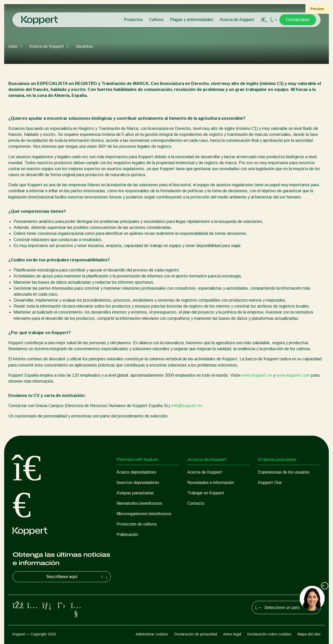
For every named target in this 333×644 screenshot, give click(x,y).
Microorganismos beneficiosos (144, 514)
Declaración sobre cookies (269, 634)
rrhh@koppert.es (187, 406)
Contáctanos (298, 20)
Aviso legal (232, 634)
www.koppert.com (293, 375)
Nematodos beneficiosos (139, 503)
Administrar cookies (152, 634)
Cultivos (156, 20)
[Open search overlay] (264, 20)
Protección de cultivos (137, 524)
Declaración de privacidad (196, 634)
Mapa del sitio (309, 634)
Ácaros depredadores (136, 472)
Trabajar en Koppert (206, 493)
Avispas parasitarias (135, 493)
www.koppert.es (257, 375)
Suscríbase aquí (78, 577)
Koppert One (270, 483)
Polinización (127, 535)
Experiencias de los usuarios (284, 472)
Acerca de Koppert (237, 20)
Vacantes (84, 46)
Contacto (196, 503)
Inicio (13, 46)
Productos (133, 20)
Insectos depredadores (138, 483)
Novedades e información (211, 483)
